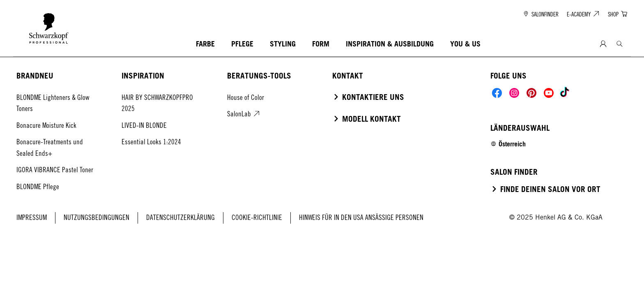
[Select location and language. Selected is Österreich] (508, 144)
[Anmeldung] (603, 44)
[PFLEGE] (242, 44)
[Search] (620, 44)
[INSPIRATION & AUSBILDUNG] (390, 44)
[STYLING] (283, 44)
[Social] (497, 93)
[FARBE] (205, 44)
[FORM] (321, 44)
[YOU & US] (465, 44)
